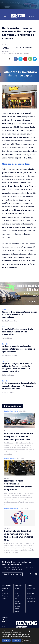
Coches (5, 327)
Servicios (5, 344)
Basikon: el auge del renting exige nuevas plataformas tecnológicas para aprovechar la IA (19, 349)
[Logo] (18, 16)
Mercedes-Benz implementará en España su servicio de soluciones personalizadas (19, 315)
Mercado (5, 361)
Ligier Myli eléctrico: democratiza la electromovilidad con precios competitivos (17, 332)
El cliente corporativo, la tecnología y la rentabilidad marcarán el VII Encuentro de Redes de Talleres (19, 386)
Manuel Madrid (7, 338)
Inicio (5, 47)
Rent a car (13, 47)
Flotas (4, 310)
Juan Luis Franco (15, 45)
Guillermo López (8, 375)
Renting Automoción (9, 321)
